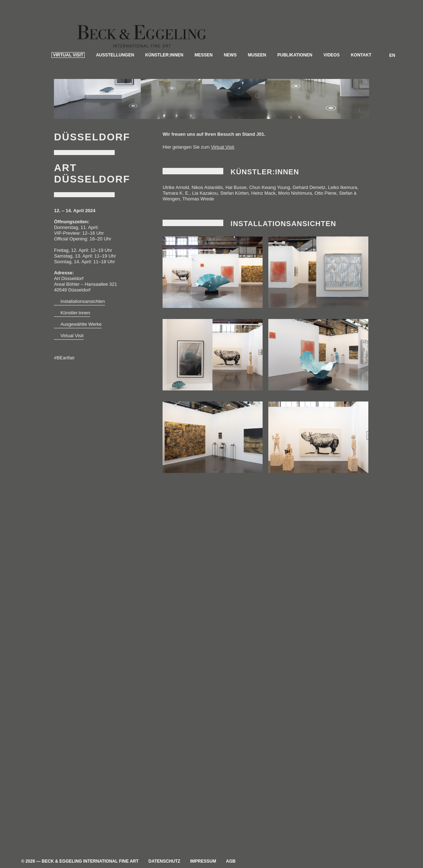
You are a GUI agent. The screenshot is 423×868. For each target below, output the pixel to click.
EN (392, 83)
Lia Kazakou (205, 201)
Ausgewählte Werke (81, 332)
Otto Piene (325, 201)
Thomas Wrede (198, 207)
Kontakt (361, 83)
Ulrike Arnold (176, 196)
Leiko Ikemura (343, 196)
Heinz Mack (263, 201)
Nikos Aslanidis (207, 196)
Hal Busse (236, 196)
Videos (331, 83)
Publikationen (295, 83)
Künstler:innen (165, 83)
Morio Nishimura (295, 201)
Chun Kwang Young (269, 196)
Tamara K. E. (176, 201)
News (230, 83)
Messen (204, 83)
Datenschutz (164, 861)
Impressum (203, 861)
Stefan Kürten (235, 201)
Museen (257, 83)
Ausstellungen (115, 83)
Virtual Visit (68, 83)
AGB (231, 861)
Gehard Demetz (309, 196)
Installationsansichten (83, 310)
